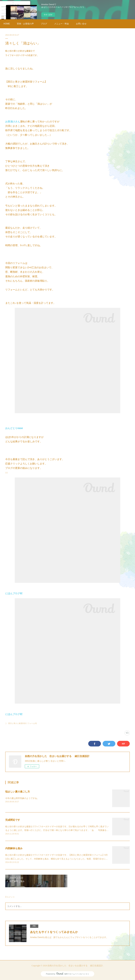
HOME (7, 24)
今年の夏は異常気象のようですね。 (22, 798)
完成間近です (13, 820)
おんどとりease (14, 428)
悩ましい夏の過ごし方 (18, 792)
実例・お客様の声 (25, 24)
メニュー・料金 (62, 24)
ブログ (44, 24)
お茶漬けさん (13, 122)
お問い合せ (81, 24)
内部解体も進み (14, 848)
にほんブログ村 (14, 593)
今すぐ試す (48, 15)
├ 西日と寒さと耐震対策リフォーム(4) (21, 723)
